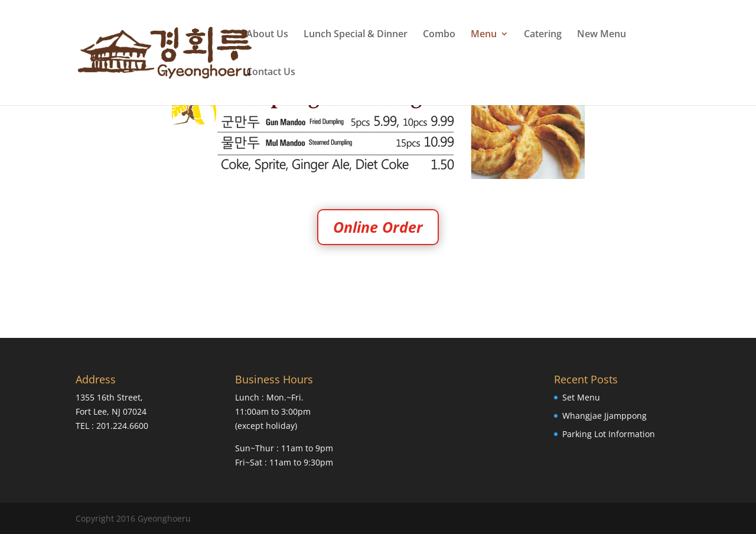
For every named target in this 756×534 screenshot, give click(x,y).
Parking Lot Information (609, 434)
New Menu (602, 35)
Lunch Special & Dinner (356, 35)
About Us (267, 35)
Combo (439, 35)
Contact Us (271, 73)
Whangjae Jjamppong (605, 416)
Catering (543, 35)
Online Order (378, 227)
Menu (484, 35)
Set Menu (581, 397)
